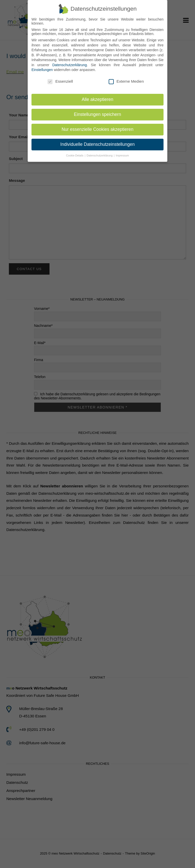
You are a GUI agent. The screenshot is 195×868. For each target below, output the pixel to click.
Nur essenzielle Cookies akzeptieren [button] (97, 126)
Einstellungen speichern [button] (97, 111)
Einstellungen (42, 67)
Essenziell (60, 78)
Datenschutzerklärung (70, 62)
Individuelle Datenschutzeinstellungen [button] (98, 141)
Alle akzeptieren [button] (98, 96)
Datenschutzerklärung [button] (100, 152)
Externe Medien (126, 78)
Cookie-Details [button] (75, 152)
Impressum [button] (122, 152)
